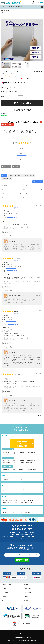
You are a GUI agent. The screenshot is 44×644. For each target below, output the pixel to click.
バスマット (20, 502)
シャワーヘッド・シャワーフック (25, 501)
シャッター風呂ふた (8, 452)
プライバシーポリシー (32, 638)
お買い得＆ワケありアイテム (32, 512)
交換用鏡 (25, 489)
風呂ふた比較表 (27, 593)
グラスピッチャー (19, 512)
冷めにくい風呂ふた (20, 454)
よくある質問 (5, 593)
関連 (4, 491)
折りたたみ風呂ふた (31, 452)
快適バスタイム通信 (6, 585)
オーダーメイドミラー (7, 12)
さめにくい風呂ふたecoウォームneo (24, 463)
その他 (32, 502)
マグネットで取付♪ (8, 512)
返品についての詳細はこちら (9, 113)
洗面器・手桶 (12, 501)
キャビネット (32, 489)
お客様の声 (4, 597)
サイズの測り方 (27, 589)
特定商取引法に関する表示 (19, 638)
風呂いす (5, 501)
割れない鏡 (18, 489)
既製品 (39, 489)
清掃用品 (27, 502)
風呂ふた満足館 (5, 10)
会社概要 (4, 589)
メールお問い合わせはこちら (22, 555)
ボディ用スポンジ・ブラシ (9, 502)
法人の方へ (26, 601)
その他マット (22, 479)
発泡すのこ (6, 479)
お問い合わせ (27, 597)
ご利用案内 (26, 585)
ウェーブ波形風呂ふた (8, 454)
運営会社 (9, 638)
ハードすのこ (13, 479)
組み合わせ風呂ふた (19, 452)
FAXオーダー (5, 601)
